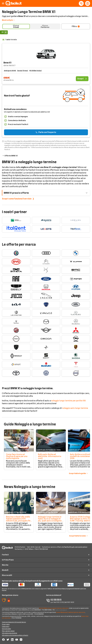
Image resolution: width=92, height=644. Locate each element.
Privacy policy (6, 624)
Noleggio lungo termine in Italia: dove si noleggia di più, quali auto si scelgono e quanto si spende (51, 520)
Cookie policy (6, 626)
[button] (3, 3)
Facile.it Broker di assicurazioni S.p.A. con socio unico (54, 608)
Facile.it (5, 555)
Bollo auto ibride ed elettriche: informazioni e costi (50, 456)
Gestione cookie (6, 629)
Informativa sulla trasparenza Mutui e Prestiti (15, 635)
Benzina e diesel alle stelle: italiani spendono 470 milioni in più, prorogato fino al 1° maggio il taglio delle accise (19, 521)
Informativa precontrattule (10, 633)
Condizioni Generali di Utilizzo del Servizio (14, 622)
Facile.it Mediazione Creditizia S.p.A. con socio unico (70, 612)
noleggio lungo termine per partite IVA (68, 401)
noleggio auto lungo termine (75, 408)
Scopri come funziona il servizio (17, 199)
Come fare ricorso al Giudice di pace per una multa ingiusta (17, 456)
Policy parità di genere (8, 631)
